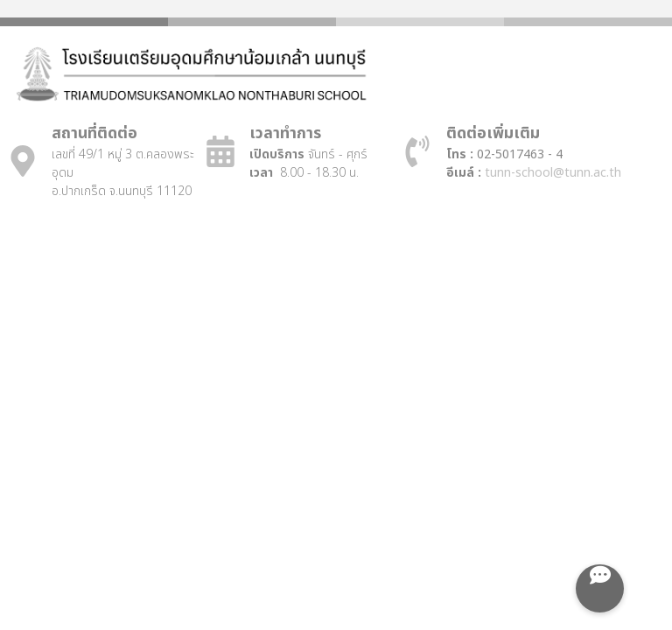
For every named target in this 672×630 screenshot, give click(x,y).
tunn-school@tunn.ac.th (553, 173)
